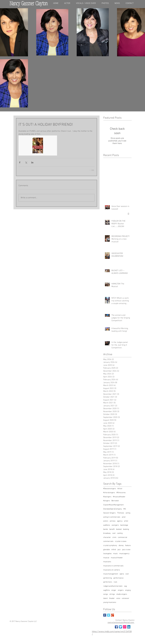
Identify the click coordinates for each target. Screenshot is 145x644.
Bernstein (115, 501)
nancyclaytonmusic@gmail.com (121, 623)
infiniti (114, 550)
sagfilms (107, 590)
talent (105, 598)
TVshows (121, 513)
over (127, 574)
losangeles (107, 554)
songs (106, 594)
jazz (119, 550)
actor (124, 517)
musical (106, 558)
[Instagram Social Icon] (125, 627)
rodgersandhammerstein (113, 586)
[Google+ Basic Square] (112, 615)
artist (126, 521)
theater (112, 598)
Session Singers (109, 513)
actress (113, 521)
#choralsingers (109, 493)
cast (114, 533)
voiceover (125, 598)
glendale (107, 550)
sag (125, 586)
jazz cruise (126, 550)
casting (120, 533)
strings (112, 594)
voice (118, 598)
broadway (107, 533)
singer (114, 590)
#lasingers (107, 497)
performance (118, 578)
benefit (112, 529)
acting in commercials (112, 517)
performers (108, 582)
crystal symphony (110, 546)
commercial (123, 537)
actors (106, 521)
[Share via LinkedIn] (32, 162)
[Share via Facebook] (20, 162)
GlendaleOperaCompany (113, 509)
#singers (107, 501)
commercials (108, 541)
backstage (124, 525)
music (115, 554)
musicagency (124, 554)
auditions (107, 525)
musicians (107, 562)
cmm (114, 537)
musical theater (117, 558)
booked (119, 529)
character (107, 537)
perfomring (108, 578)
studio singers (122, 594)
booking (126, 529)
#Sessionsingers (110, 489)
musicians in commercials (113, 566)
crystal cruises (121, 541)
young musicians (110, 602)
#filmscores (121, 493)
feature (128, 546)
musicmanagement (111, 574)
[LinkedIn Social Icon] (129, 627)
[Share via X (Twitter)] (26, 162)
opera (122, 574)
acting (128, 513)
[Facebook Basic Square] (105, 615)
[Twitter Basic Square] (109, 615)
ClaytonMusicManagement (113, 505)
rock (115, 582)
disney (121, 546)
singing (128, 590)
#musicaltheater (119, 497)
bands (106, 529)
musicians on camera (111, 570)
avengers (115, 525)
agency (120, 521)
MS (125, 509)
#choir (120, 489)
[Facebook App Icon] (116, 627)
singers (121, 590)
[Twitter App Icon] (121, 627)
